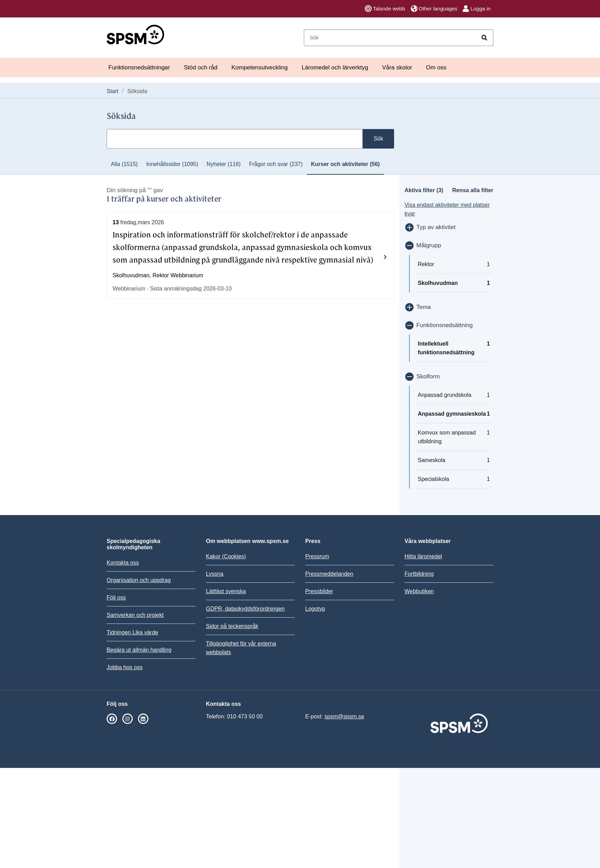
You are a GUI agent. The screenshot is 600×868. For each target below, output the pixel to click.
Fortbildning (419, 574)
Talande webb (385, 9)
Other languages (434, 9)
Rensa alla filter (473, 190)
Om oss (436, 67)
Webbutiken (419, 591)
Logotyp (315, 609)
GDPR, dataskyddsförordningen (245, 609)
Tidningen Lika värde (132, 632)
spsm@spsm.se (344, 716)
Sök (378, 139)
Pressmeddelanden (329, 574)
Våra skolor (397, 67)
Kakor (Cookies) (226, 556)
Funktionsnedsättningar (139, 67)
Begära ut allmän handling (139, 650)
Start (113, 91)
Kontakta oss (123, 563)
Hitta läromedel (423, 556)
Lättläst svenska (226, 591)
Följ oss (116, 598)
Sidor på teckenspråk (232, 626)
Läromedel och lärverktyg (335, 67)
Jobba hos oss (125, 667)
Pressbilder (319, 591)
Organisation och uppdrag (139, 580)
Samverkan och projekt (135, 615)
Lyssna (215, 574)
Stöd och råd (201, 67)
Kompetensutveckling (260, 67)
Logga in (477, 9)
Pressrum (317, 556)
